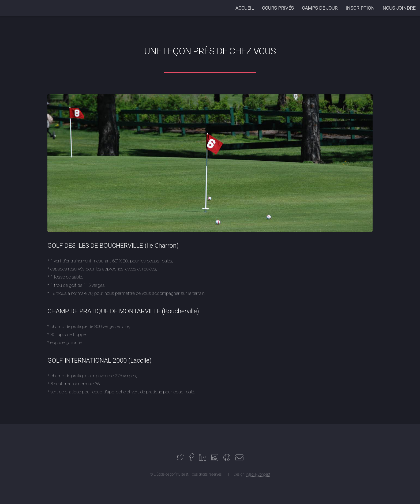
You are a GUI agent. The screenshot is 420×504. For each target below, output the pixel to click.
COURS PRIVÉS (278, 8)
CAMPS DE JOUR (320, 8)
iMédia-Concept (258, 474)
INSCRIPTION (360, 8)
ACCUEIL (245, 8)
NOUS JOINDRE (399, 8)
